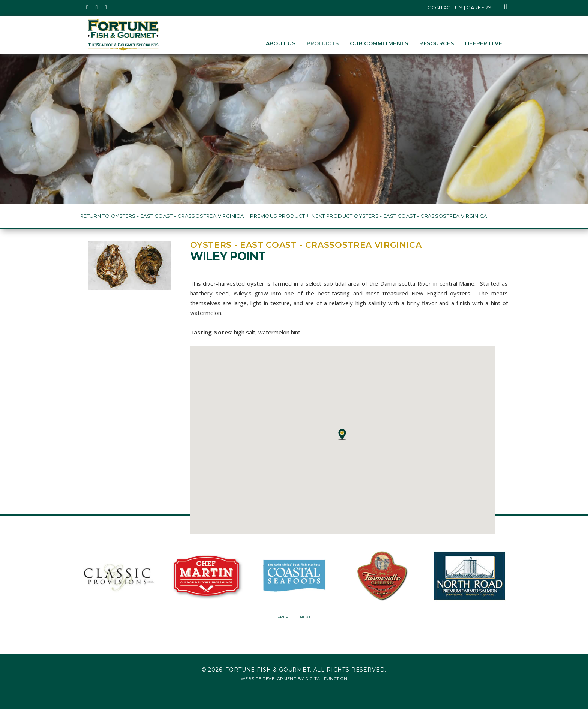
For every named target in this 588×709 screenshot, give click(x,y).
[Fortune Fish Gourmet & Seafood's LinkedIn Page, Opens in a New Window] (106, 7)
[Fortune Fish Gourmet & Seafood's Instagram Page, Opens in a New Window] (97, 7)
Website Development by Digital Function (294, 679)
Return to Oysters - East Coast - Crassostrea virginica (162, 216)
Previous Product (277, 216)
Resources (436, 43)
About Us (281, 43)
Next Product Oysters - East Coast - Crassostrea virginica (399, 216)
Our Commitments (379, 43)
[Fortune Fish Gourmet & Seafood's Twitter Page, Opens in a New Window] (88, 7)
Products (323, 43)
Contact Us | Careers (460, 7)
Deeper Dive (484, 43)
